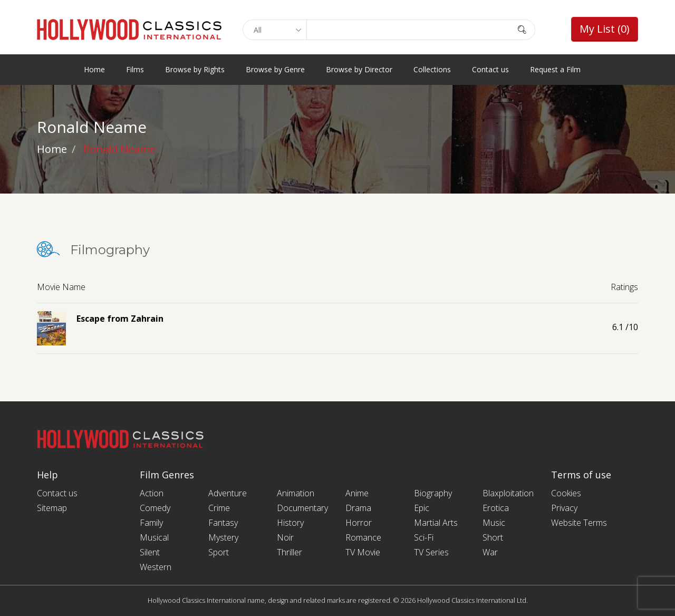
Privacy (564, 508)
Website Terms (579, 523)
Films (135, 69)
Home (94, 69)
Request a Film (555, 69)
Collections (432, 69)
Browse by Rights (195, 69)
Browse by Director (359, 69)
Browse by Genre (275, 69)
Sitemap (52, 508)
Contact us (490, 69)
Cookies (566, 493)
